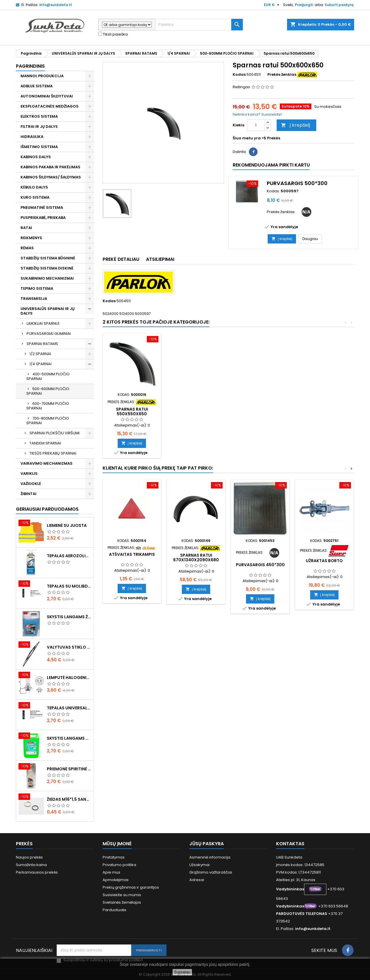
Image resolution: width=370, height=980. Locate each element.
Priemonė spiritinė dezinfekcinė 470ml (69, 769)
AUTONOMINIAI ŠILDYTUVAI (47, 96)
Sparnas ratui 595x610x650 (132, 411)
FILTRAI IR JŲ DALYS (39, 127)
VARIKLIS (29, 474)
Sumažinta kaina (31, 865)
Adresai (197, 880)
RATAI (26, 228)
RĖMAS (27, 248)
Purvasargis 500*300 (297, 183)
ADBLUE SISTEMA (37, 86)
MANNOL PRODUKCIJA (42, 76)
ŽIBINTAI (28, 494)
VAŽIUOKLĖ (31, 484)
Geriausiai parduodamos (47, 509)
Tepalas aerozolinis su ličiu (69, 556)
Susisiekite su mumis (122, 895)
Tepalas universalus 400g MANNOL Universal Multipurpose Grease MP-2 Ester (69, 708)
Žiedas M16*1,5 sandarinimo (69, 799)
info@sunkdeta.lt (56, 5)
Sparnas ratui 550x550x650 (196, 411)
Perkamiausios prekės (37, 872)
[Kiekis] (256, 125)
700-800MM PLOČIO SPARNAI (48, 421)
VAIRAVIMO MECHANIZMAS (47, 463)
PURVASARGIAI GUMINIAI (49, 334)
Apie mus (111, 872)
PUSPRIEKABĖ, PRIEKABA (43, 218)
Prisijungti (304, 5)
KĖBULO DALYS (34, 187)
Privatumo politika (119, 865)
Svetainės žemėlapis (122, 902)
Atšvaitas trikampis (132, 554)
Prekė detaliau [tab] (121, 259)
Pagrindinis (30, 66)
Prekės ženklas (282, 75)
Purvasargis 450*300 (260, 565)
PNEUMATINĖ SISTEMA (42, 207)
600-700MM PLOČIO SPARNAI (48, 406)
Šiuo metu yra (247, 138)
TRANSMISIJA (34, 299)
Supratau (182, 972)
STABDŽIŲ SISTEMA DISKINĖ (47, 268)
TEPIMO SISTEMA (37, 288)
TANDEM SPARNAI (45, 443)
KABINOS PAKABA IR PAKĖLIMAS (50, 167)
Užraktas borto (324, 561)
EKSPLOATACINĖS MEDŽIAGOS (50, 106)
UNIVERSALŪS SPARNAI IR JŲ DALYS (48, 311)
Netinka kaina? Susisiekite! (257, 114)
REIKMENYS (31, 238)
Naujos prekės (29, 857)
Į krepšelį (296, 125)
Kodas (239, 75)
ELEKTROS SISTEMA (39, 116)
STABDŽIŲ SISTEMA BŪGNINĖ (48, 258)
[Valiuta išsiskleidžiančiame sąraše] (272, 5)
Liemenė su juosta (67, 525)
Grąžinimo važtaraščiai (211, 872)
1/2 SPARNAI (40, 354)
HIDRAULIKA (32, 137)
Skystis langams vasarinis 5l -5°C (69, 738)
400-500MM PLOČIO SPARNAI (48, 376)
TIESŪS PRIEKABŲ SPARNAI (53, 453)
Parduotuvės (114, 910)
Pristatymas (114, 857)
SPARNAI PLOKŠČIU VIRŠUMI (54, 433)
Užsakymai (199, 865)
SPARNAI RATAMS (42, 344)
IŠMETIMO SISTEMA (39, 147)
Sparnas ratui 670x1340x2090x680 (196, 558)
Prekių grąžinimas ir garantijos (131, 887)
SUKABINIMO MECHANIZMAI (47, 278)
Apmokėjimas (116, 880)
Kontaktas (290, 844)
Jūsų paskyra (207, 844)
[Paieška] (199, 25)
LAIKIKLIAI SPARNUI (43, 323)
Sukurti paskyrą (339, 5)
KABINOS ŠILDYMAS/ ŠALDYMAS (51, 177)
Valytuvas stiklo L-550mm (69, 647)
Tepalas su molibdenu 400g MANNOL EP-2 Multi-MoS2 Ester (69, 586)
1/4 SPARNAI (40, 364)
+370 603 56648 (333, 906)
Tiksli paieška (113, 34)
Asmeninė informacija (210, 857)
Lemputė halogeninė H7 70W (69, 678)
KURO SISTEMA (35, 197)
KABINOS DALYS (36, 157)
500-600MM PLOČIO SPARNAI (48, 391)
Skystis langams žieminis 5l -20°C (69, 617)
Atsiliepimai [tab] (160, 259)
